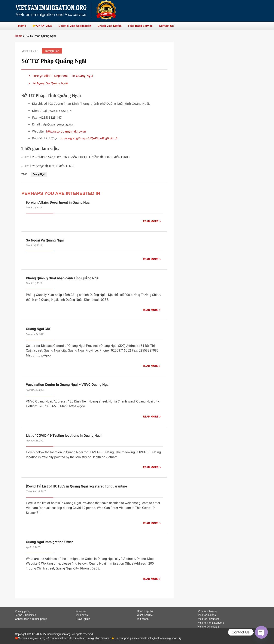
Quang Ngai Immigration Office (50, 542)
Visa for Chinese (207, 611)
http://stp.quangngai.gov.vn (66, 131)
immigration (52, 51)
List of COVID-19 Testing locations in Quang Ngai (64, 436)
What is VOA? (145, 615)
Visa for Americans (209, 627)
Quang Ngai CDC (39, 329)
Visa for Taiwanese (209, 619)
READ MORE (151, 221)
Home (19, 36)
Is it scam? (143, 619)
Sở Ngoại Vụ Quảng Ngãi (48, 83)
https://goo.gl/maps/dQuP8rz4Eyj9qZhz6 (89, 138)
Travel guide (83, 619)
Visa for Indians (207, 615)
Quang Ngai (39, 174)
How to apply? (145, 611)
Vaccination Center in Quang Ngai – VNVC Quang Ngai (68, 385)
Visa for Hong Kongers (211, 623)
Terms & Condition (25, 615)
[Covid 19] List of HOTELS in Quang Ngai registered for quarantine (76, 486)
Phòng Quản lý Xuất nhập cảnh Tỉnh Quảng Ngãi (63, 278)
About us (81, 611)
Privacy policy (23, 611)
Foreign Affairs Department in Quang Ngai (60, 76)
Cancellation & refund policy (31, 619)
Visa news (82, 615)
